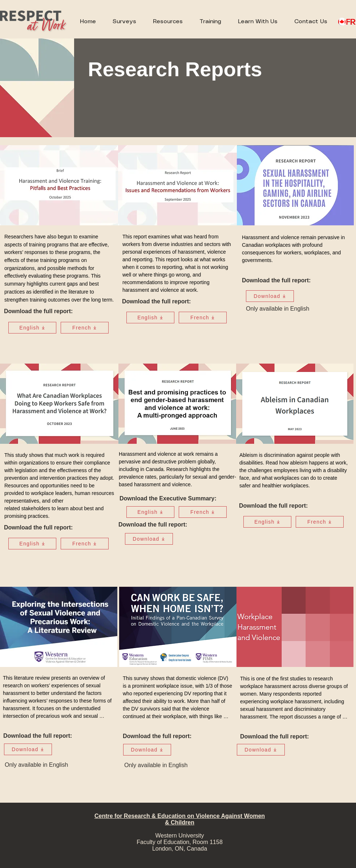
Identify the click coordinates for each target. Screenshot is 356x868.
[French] (85, 328)
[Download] (270, 296)
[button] (168, 22)
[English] (32, 328)
